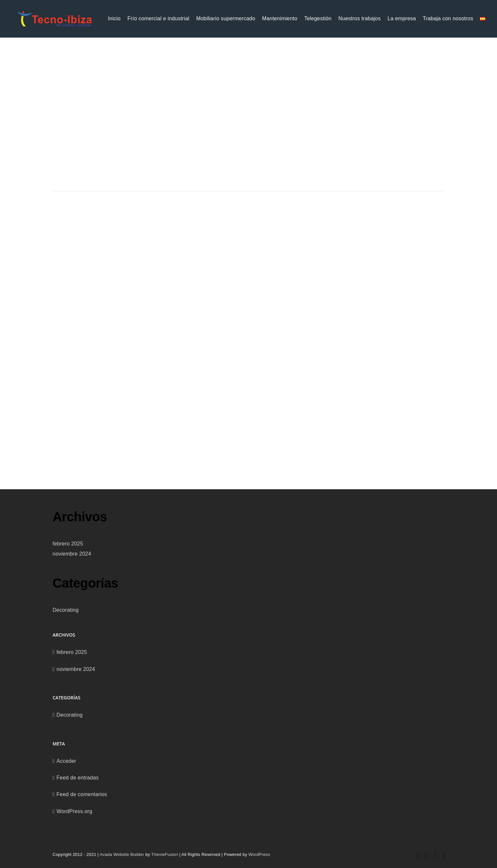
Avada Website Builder (122, 854)
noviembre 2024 (72, 554)
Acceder (66, 761)
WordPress (259, 854)
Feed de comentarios (82, 794)
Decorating (66, 610)
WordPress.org (74, 811)
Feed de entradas (78, 778)
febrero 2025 (68, 544)
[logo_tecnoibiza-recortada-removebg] (55, 13)
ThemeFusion (165, 854)
